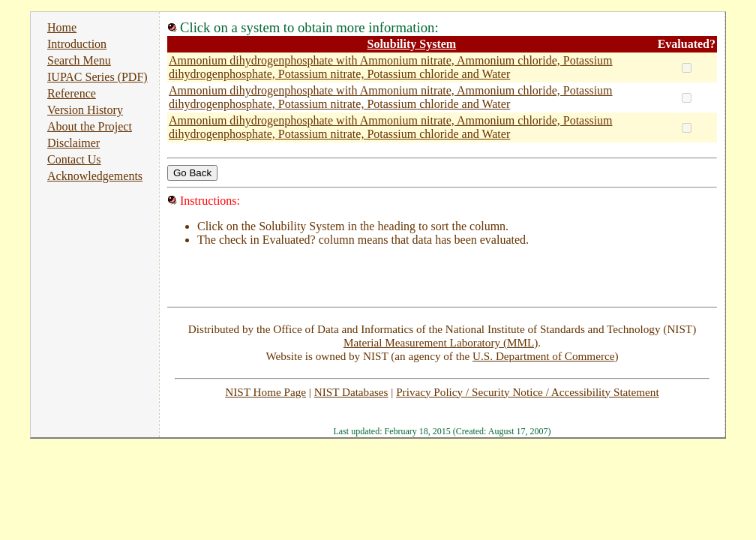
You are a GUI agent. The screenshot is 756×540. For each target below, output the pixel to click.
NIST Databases (351, 392)
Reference (72, 93)
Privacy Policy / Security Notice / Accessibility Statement (528, 392)
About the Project (90, 126)
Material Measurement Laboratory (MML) (441, 342)
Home (62, 27)
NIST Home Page (265, 392)
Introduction (77, 44)
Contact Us (74, 159)
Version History (85, 110)
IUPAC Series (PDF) (97, 77)
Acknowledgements (95, 176)
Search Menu (79, 60)
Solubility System (411, 44)
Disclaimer (73, 143)
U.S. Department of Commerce (543, 356)
